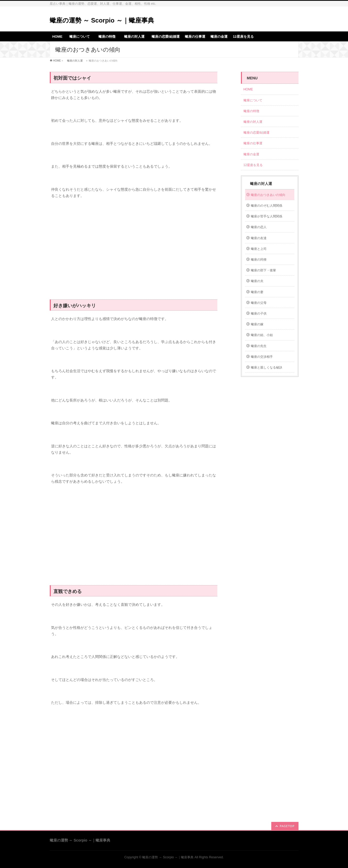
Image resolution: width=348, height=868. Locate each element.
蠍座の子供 (259, 314)
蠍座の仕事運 (253, 143)
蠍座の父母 (259, 303)
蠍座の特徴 (253, 111)
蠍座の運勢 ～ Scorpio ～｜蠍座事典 (102, 20)
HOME (57, 61)
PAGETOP (287, 826)
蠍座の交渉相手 (262, 357)
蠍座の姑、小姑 (262, 335)
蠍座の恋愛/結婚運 (256, 133)
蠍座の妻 (257, 292)
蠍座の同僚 (259, 260)
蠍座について (255, 100)
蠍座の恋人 (259, 227)
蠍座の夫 (257, 281)
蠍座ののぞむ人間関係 (267, 206)
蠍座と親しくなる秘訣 (267, 367)
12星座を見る (253, 165)
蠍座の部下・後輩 (263, 270)
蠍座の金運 (251, 154)
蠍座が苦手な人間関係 (267, 216)
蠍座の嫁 (257, 324)
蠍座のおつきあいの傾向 (268, 195)
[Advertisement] (134, 252)
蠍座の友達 (259, 238)
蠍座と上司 (259, 249)
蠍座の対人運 (75, 61)
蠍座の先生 (259, 346)
